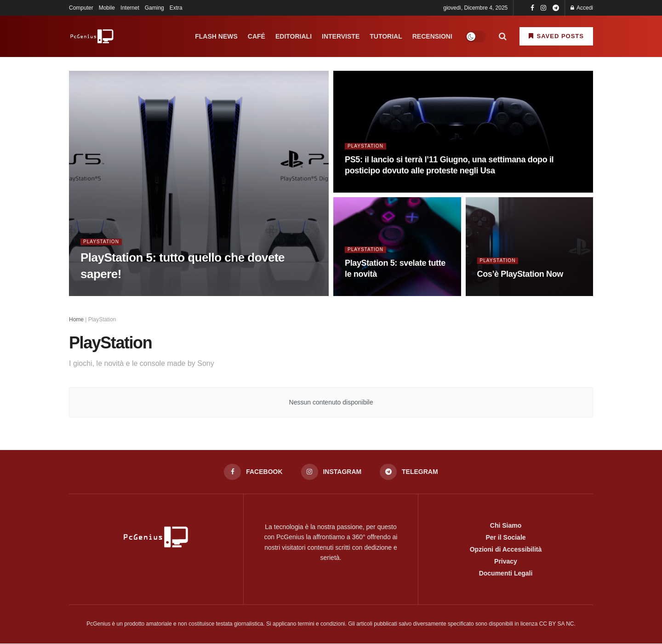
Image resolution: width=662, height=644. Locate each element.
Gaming (154, 8)
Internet (130, 8)
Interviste (341, 36)
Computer (81, 8)
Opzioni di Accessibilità (506, 550)
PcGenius (98, 624)
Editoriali (294, 36)
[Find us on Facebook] (253, 472)
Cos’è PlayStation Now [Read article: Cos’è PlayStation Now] (520, 275)
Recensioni (432, 36)
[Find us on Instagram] (331, 472)
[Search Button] (503, 36)
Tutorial (386, 36)
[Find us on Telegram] (409, 472)
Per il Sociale (505, 538)
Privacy (506, 562)
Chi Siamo (506, 526)
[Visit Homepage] (92, 36)
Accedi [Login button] (582, 8)
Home (76, 319)
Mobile (107, 8)
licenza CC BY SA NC (547, 624)
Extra (176, 8)
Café (257, 36)
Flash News (216, 36)
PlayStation (103, 243)
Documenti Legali (506, 574)
